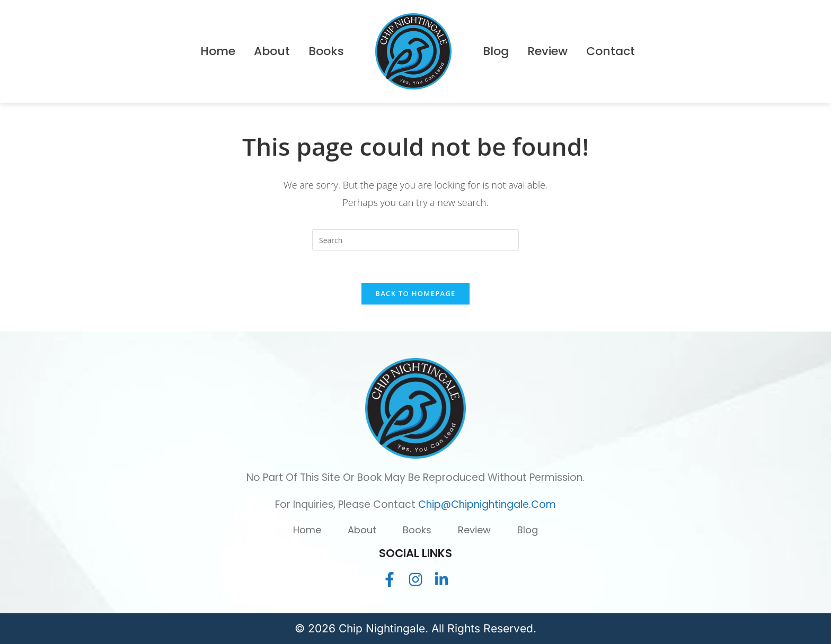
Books (417, 530)
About (362, 530)
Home (307, 530)
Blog (528, 530)
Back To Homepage (415, 293)
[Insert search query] (415, 240)
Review (474, 530)
